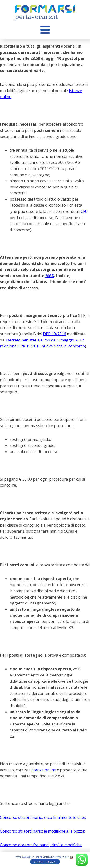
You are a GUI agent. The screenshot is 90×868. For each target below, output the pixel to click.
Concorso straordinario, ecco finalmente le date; (43, 817)
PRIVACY (51, 862)
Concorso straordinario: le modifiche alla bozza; (42, 831)
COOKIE (39, 862)
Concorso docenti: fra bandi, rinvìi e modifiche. (41, 845)
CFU (84, 211)
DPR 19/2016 (54, 334)
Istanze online (43, 770)
